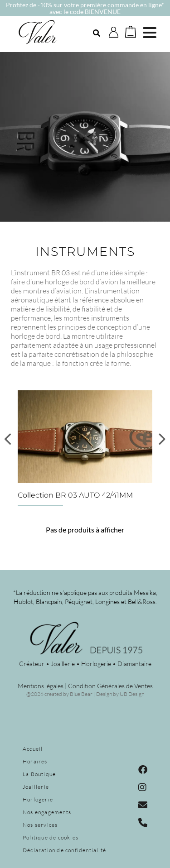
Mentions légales (41, 686)
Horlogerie (38, 799)
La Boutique (39, 774)
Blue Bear (81, 694)
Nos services (40, 825)
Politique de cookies (51, 837)
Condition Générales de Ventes (110, 686)
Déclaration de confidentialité (64, 850)
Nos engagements (47, 812)
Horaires (35, 761)
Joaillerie (36, 787)
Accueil (33, 749)
